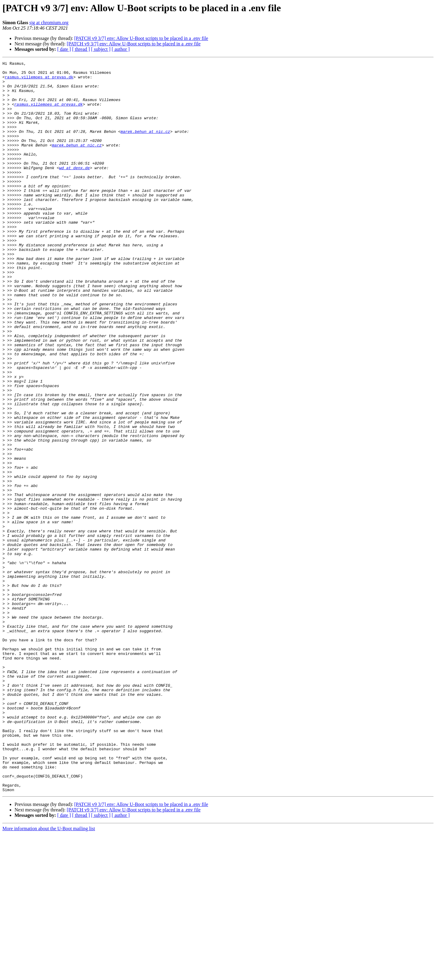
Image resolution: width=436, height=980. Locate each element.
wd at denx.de (74, 189)
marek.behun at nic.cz (145, 146)
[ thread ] (81, 49)
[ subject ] (101, 49)
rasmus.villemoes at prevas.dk (39, 81)
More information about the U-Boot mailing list (49, 975)
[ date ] (64, 49)
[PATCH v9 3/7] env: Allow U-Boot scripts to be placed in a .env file (141, 38)
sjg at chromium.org (49, 23)
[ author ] (121, 49)
